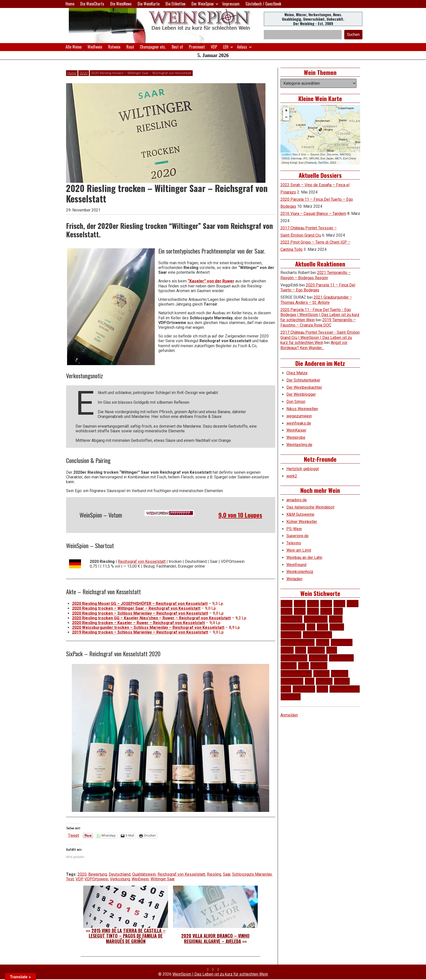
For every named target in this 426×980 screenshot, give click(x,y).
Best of (177, 47)
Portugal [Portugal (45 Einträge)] (316, 650)
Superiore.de (298, 536)
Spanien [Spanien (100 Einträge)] (322, 674)
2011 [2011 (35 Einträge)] (326, 604)
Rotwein (114, 47)
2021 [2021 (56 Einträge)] (313, 611)
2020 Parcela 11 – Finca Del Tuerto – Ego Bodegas (318, 288)
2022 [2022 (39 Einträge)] (326, 611)
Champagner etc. (153, 47)
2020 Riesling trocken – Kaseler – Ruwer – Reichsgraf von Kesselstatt (138, 623)
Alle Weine (74, 47)
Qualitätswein (144, 874)
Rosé (130, 47)
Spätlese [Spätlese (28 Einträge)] (340, 674)
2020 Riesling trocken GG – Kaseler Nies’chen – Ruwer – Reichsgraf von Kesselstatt (151, 618)
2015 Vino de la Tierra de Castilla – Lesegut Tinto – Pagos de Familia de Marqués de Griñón (127, 936)
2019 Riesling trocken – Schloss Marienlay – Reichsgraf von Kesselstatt (140, 632)
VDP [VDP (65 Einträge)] (286, 689)
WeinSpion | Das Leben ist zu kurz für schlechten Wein (220, 974)
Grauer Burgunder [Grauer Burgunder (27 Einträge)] (298, 642)
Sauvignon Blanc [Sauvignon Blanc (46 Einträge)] (296, 674)
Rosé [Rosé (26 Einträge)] (304, 666)
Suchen (353, 34)
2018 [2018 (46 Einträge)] (353, 604)
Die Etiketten (175, 4)
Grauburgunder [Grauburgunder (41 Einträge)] (317, 635)
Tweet (74, 835)
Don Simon (296, 402)
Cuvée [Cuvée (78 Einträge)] (336, 619)
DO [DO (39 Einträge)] (311, 627)
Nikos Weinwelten (302, 409)
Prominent (197, 47)
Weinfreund (296, 565)
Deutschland (120, 874)
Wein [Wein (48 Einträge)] (322, 689)
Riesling (214, 874)
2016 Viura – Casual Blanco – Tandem (313, 214)
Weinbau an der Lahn (304, 557)
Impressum (231, 4)
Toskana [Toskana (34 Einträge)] (324, 681)
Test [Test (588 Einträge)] (310, 681)
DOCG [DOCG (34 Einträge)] (337, 627)
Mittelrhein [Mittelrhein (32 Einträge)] (342, 642)
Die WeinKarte (149, 4)
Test (70, 879)
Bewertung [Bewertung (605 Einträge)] (292, 619)
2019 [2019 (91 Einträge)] (287, 611)
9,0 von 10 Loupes (240, 515)
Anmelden (289, 715)
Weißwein (95, 47)
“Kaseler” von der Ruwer (211, 281)
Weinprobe (296, 437)
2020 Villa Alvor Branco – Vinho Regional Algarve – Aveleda (215, 938)
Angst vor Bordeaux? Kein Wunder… (314, 345)
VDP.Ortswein (96, 879)
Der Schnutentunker (303, 380)
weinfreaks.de (299, 423)
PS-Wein (294, 529)
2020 (84, 73)
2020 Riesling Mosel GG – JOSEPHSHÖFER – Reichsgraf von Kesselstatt (140, 604)
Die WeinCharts (92, 4)
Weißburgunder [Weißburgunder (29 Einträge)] (344, 689)
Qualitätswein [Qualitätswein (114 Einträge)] (294, 658)
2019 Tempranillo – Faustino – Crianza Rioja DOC (318, 323)
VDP (214, 47)
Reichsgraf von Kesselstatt (142, 561)
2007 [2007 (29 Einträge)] (287, 604)
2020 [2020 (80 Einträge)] (300, 611)
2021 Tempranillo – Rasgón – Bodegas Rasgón (316, 275)
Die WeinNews (121, 4)
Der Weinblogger (301, 394)
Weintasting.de (299, 445)
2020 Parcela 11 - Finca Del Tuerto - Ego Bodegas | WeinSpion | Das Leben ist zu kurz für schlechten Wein (320, 315)
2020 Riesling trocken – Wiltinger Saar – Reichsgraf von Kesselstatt (136, 608)
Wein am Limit (299, 550)
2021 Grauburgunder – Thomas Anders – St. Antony (316, 300)
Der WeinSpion (203, 4)
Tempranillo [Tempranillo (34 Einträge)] (292, 681)
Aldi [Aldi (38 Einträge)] (338, 611)
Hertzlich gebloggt (303, 469)
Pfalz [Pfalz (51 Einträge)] (301, 650)
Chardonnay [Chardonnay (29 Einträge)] (316, 619)
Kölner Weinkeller (302, 522)
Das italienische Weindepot (310, 507)
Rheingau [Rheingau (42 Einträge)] (318, 658)
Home (70, 4)
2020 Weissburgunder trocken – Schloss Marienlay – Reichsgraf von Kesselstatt (148, 627)
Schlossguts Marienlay (252, 874)
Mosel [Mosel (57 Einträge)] (287, 650)
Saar (227, 874)
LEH (226, 47)
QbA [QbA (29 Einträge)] (332, 650)
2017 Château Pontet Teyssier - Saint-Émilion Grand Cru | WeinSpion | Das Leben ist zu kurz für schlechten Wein (320, 338)
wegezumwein (299, 416)
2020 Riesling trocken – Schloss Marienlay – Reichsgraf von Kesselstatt (140, 613)
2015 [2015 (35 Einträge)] (339, 604)
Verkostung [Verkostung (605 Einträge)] (304, 689)
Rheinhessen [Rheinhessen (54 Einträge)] (341, 658)
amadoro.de (297, 500)
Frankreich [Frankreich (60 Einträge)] (291, 635)
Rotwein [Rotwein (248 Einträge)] (319, 666)
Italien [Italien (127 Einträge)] (323, 642)
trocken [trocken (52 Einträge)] (342, 681)
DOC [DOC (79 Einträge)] (323, 627)
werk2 (292, 476)
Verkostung (120, 879)
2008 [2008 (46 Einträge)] (300, 604)
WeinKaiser (296, 430)
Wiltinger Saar (163, 879)
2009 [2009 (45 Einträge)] (313, 604)
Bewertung (98, 874)
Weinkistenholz (300, 572)
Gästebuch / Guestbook (263, 4)
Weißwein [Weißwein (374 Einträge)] (291, 697)
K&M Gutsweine (300, 514)
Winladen (294, 579)
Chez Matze (297, 373)
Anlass (242, 47)
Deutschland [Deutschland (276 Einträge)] (293, 627)
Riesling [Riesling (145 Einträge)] (289, 666)
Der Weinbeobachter (304, 387)
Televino (294, 543)
